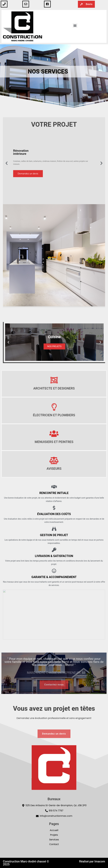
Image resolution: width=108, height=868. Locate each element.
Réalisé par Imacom (92, 861)
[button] (75, 26)
